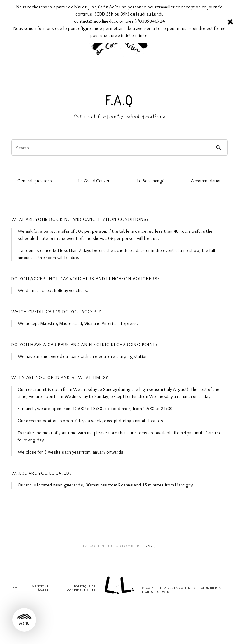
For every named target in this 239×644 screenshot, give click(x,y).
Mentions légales (40, 588)
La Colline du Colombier (111, 546)
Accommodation (206, 181)
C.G (15, 587)
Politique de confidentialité (81, 588)
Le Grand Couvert (95, 181)
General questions (35, 181)
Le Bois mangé (151, 181)
